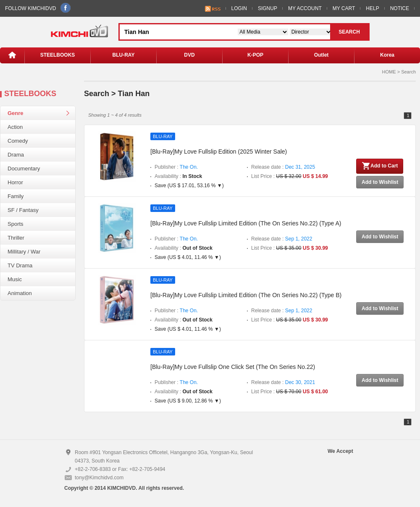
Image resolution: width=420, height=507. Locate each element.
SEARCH (349, 32)
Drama (16, 155)
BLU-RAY (124, 55)
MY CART (344, 8)
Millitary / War (24, 252)
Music (15, 279)
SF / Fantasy (23, 210)
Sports (16, 224)
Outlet (322, 55)
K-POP (255, 55)
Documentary (24, 169)
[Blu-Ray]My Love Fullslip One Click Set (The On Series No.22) (233, 367)
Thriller (16, 238)
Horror (15, 182)
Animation (20, 293)
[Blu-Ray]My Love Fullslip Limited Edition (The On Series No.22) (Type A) (246, 223)
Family (16, 196)
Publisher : (176, 167)
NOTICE (400, 8)
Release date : (283, 167)
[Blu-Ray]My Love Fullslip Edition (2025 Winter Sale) (219, 152)
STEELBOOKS (58, 55)
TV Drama (20, 265)
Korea (387, 55)
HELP (372, 8)
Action (15, 127)
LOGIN (239, 8)
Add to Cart (380, 166)
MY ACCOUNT (305, 8)
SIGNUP (268, 8)
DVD (189, 55)
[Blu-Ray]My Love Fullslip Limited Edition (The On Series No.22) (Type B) (246, 295)
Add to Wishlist (380, 182)
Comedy (18, 141)
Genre (16, 113)
